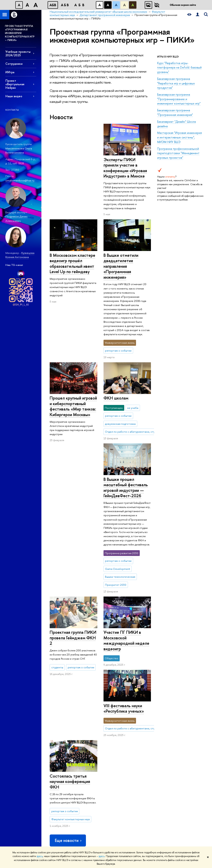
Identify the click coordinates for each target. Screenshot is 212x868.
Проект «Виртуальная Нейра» (15, 84)
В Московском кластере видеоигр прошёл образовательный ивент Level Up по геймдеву (126, 168)
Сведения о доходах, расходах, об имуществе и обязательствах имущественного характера (62, 784)
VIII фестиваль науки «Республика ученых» (123, 545)
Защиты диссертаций (124, 730)
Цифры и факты (59, 696)
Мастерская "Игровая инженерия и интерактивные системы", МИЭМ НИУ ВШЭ (179, 137)
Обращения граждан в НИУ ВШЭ (62, 747)
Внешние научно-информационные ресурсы (122, 755)
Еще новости (69, 640)
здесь (40, 856)
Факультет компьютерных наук (164, 674)
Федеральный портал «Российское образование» (186, 728)
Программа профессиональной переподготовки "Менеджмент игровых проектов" (178, 153)
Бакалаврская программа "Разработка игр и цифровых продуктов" (176, 83)
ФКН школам (62, 338)
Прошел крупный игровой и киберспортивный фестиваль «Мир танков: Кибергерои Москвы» (73, 264)
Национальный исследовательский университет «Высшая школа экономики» (96, 674)
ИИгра (10, 72)
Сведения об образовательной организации (60, 804)
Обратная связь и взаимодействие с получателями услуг (92, 785)
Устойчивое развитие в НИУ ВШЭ (63, 713)
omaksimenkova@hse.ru (20, 180)
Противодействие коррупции (61, 766)
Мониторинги (120, 715)
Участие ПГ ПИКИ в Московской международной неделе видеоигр (73, 510)
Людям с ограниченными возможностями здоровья (59, 819)
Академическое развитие (121, 738)
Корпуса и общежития (57, 732)
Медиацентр (150, 726)
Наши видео (14, 96)
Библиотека (149, 696)
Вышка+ (85, 722)
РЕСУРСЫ (149, 691)
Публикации (149, 737)
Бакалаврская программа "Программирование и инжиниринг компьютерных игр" (179, 99)
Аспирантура (88, 737)
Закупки (54, 740)
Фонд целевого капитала (59, 757)
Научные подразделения (121, 698)
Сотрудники (14, 64)
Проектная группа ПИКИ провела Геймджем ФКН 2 (73, 425)
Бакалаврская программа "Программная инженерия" (175, 112)
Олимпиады (87, 711)
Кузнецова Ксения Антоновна (20, 255)
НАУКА (117, 691)
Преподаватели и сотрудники (60, 723)
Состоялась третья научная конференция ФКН (70, 581)
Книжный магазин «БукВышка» (152, 713)
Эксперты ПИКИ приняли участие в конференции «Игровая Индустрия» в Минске (71, 168)
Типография (149, 721)
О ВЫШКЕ (57, 691)
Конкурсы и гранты (123, 745)
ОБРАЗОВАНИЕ (92, 691)
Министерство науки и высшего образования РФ (185, 705)
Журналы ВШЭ (151, 732)
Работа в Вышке (59, 840)
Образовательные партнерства (92, 773)
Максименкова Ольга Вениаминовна (19, 151)
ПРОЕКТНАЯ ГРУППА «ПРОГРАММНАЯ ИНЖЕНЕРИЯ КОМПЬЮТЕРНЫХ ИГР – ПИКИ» (20, 33)
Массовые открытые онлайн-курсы (185, 740)
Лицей (85, 696)
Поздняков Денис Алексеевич (16, 219)
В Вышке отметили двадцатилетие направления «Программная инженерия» (121, 258)
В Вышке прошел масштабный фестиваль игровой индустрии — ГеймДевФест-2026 (125, 398)
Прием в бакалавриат (93, 717)
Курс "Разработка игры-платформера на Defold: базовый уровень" (179, 67)
